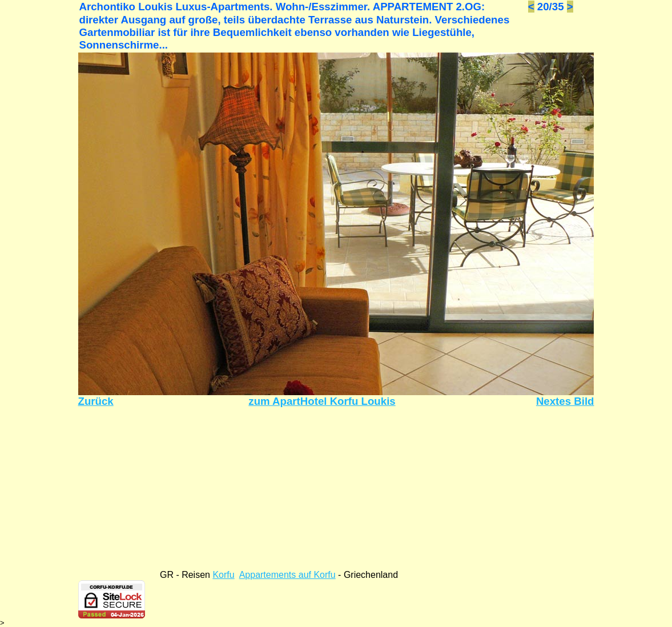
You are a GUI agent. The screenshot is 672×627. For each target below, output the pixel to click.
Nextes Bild (565, 401)
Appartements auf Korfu (287, 575)
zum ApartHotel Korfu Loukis (322, 401)
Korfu (223, 575)
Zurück (96, 401)
